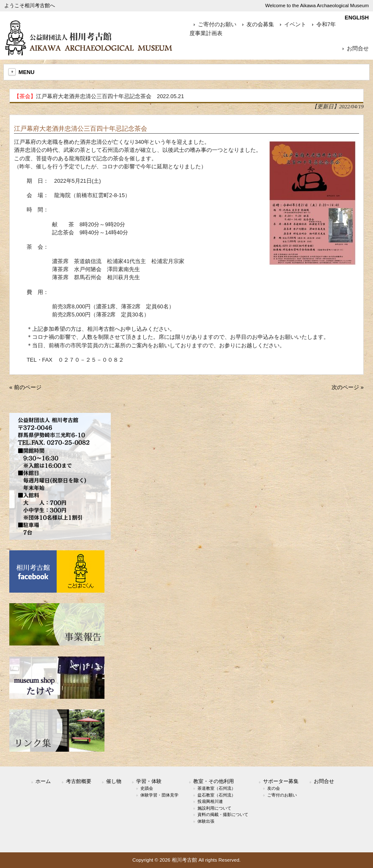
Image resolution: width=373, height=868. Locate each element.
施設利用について (214, 808)
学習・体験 (149, 781)
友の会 (274, 788)
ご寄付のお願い (217, 25)
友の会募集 (260, 25)
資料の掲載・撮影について (223, 814)
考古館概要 (79, 781)
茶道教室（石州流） (217, 788)
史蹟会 (147, 788)
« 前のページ (25, 387)
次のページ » (348, 387)
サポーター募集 (281, 781)
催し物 (114, 781)
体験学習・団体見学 (159, 795)
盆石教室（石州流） (217, 795)
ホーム (43, 781)
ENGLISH (357, 18)
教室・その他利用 (214, 781)
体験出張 (206, 821)
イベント (295, 25)
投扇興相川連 (210, 801)
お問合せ (358, 49)
